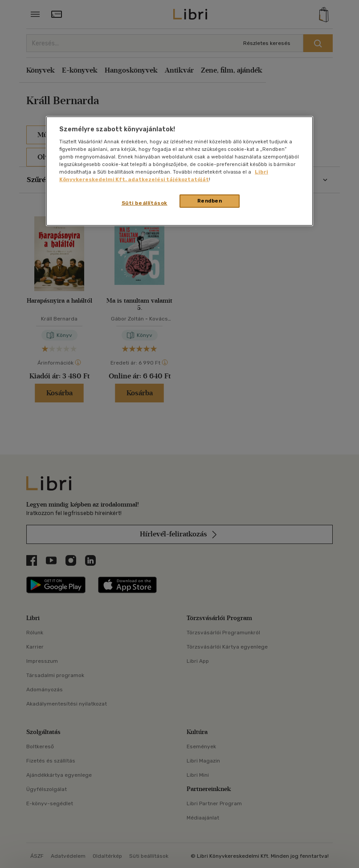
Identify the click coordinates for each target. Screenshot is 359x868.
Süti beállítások (145, 203)
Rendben (210, 201)
